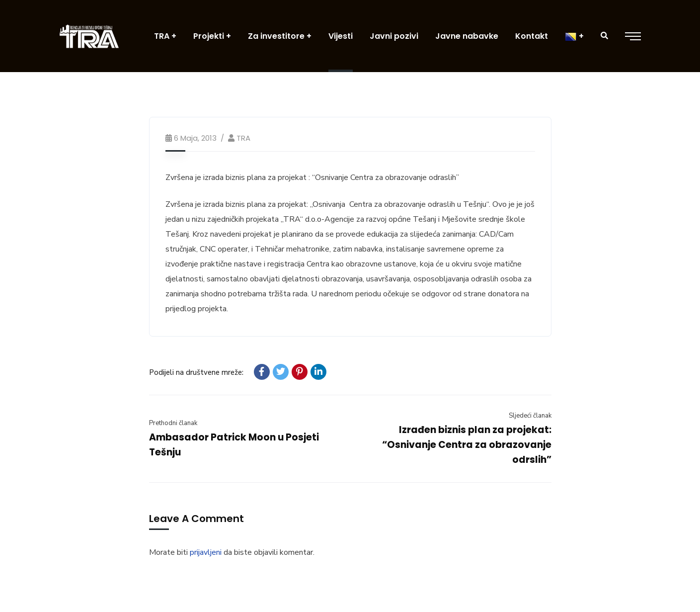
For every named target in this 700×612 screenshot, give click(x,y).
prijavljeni (206, 552)
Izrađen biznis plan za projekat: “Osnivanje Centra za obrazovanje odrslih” (467, 445)
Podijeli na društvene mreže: (196, 372)
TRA (243, 138)
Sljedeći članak (530, 416)
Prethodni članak (173, 423)
